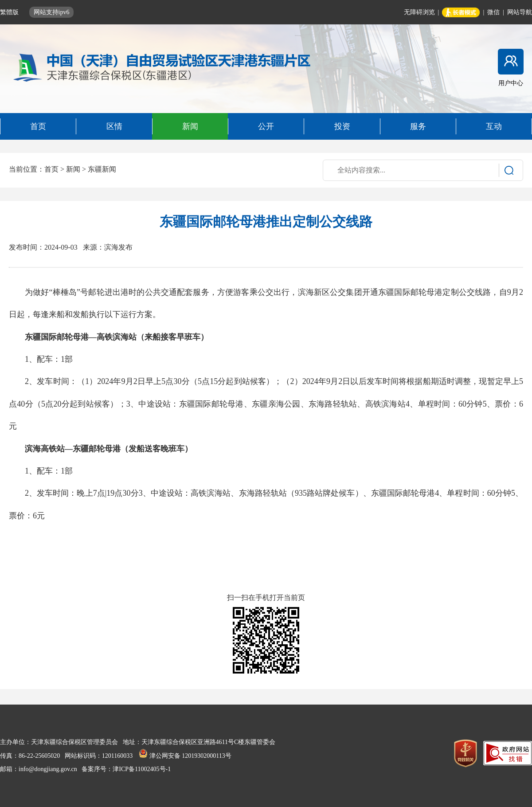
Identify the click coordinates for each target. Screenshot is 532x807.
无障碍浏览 (419, 12)
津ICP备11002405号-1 (142, 769)
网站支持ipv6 (52, 12)
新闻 (73, 169)
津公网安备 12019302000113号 (185, 756)
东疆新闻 (102, 169)
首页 (51, 169)
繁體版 (10, 12)
